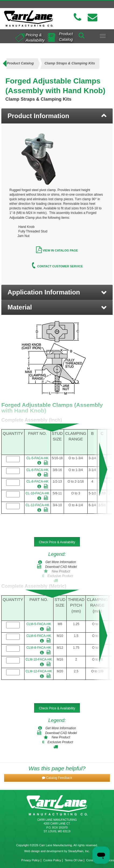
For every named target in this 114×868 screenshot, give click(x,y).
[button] (57, 292)
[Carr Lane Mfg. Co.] (28, 19)
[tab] (57, 116)
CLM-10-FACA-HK (39, 659)
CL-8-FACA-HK (37, 482)
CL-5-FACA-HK (37, 458)
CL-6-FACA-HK (37, 470)
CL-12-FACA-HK (38, 505)
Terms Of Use (74, 860)
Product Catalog (66, 36)
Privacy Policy (30, 860)
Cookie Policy (52, 860)
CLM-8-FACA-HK (39, 648)
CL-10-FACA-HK (38, 493)
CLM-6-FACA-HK (39, 636)
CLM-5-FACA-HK (39, 624)
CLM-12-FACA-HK (39, 671)
